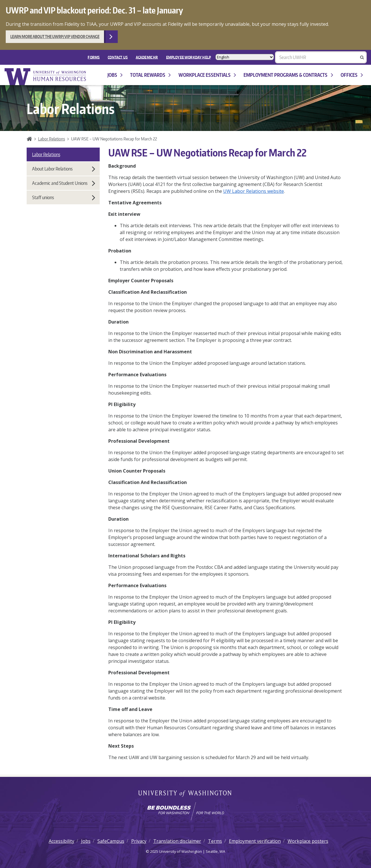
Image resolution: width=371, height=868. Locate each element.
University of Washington (185, 794)
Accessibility (61, 841)
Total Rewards (150, 75)
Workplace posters (308, 841)
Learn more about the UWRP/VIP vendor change (55, 37)
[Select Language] (245, 57)
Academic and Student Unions (64, 183)
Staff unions (64, 197)
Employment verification (255, 841)
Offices (352, 75)
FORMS (94, 57)
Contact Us (118, 57)
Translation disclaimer (177, 841)
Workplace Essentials (207, 75)
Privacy (139, 841)
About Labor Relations (64, 169)
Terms (215, 841)
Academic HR (147, 57)
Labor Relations (52, 139)
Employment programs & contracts (288, 75)
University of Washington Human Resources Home (46, 77)
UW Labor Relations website (254, 191)
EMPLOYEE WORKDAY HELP (189, 57)
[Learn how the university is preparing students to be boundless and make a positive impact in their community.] (185, 811)
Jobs (115, 75)
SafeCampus (111, 841)
